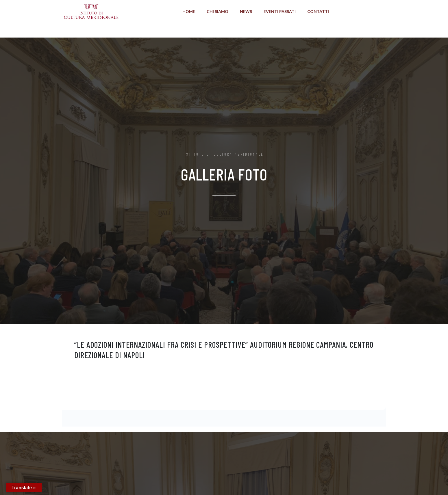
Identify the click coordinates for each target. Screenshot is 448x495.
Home (189, 11)
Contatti (318, 11)
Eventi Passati (280, 11)
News (246, 11)
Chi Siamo (217, 11)
